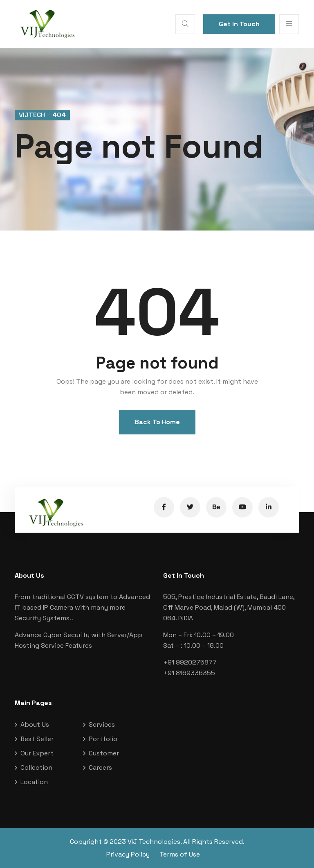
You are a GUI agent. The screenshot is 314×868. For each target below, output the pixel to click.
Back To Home (157, 422)
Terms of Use (180, 854)
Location (34, 782)
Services (102, 724)
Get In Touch (239, 24)
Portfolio (103, 739)
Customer (104, 753)
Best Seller (37, 739)
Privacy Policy (128, 854)
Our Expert (37, 753)
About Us (35, 724)
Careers (100, 767)
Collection (36, 767)
